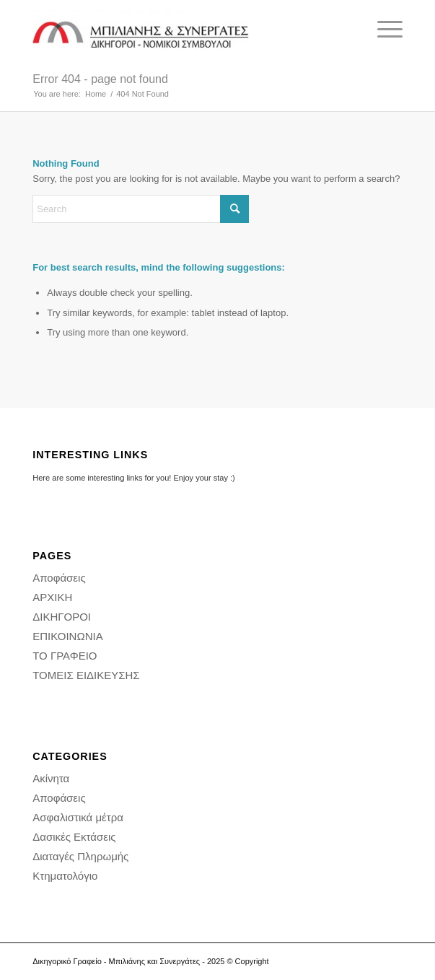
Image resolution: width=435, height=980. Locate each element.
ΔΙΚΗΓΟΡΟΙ (62, 617)
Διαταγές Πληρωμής (80, 856)
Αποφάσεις (59, 578)
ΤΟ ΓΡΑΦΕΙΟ (65, 656)
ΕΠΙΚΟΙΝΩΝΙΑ (67, 636)
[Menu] (383, 30)
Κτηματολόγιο (65, 876)
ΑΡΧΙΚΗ (52, 597)
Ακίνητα (51, 778)
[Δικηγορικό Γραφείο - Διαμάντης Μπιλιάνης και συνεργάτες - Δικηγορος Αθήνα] (180, 30)
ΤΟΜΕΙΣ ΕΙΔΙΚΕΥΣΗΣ (86, 675)
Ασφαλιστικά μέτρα (78, 817)
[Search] (141, 209)
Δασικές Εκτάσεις (74, 837)
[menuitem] (383, 30)
